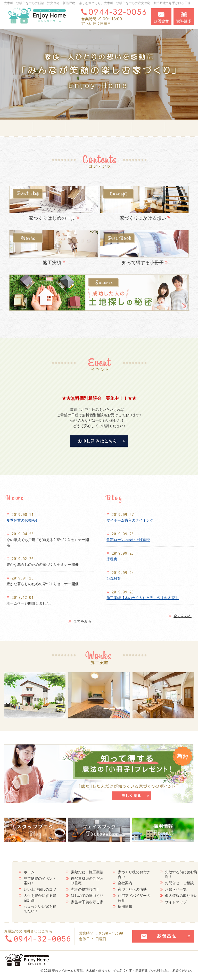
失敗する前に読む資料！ (171, 874)
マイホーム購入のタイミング (130, 520)
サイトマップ (165, 902)
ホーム (17, 872)
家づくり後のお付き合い (123, 874)
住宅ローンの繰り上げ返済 (128, 540)
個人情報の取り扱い (171, 895)
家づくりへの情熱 (121, 889)
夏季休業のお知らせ (23, 520)
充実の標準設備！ (74, 889)
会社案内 (114, 883)
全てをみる (80, 621)
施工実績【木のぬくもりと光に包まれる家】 (143, 598)
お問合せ (161, 17)
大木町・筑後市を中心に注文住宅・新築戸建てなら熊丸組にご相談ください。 (140, 970)
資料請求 (184, 17)
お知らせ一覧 (165, 889)
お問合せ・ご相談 (169, 883)
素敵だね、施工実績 (76, 872)
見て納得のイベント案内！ (28, 881)
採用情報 (114, 906)
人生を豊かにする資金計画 (28, 898)
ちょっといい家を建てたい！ (28, 908)
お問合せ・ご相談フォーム (163, 936)
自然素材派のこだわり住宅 (76, 881)
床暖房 (112, 559)
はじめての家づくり (76, 895)
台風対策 (114, 578)
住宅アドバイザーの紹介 (123, 898)
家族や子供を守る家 (76, 902)
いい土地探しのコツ (28, 889)
